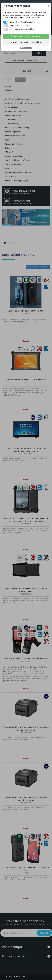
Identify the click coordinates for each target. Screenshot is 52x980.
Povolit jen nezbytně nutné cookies (26, 42)
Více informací (26, 48)
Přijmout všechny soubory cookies (26, 36)
